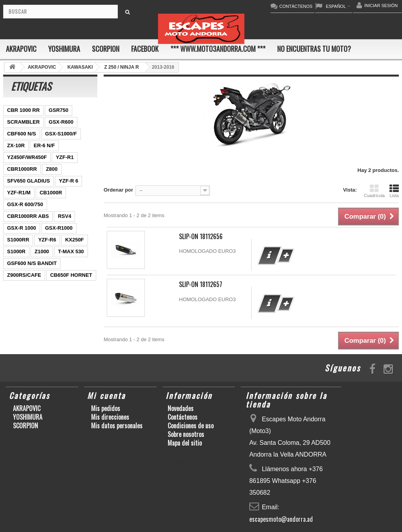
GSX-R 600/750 (25, 204)
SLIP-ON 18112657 (201, 284)
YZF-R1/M (19, 193)
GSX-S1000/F (61, 134)
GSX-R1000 (59, 228)
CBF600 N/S (22, 134)
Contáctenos (183, 417)
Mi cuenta (106, 395)
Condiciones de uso (191, 426)
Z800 (52, 169)
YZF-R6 (47, 240)
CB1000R (51, 193)
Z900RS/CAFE (24, 275)
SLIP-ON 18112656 (201, 236)
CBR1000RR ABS (28, 216)
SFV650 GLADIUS (28, 181)
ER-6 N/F (44, 145)
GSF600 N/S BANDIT (32, 263)
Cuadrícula (374, 191)
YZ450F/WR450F (27, 157)
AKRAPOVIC (21, 49)
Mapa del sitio (185, 443)
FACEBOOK (145, 49)
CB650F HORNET (71, 275)
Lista (394, 191)
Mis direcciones (110, 417)
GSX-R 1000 (22, 228)
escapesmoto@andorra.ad (281, 519)
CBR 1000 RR (23, 110)
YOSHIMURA (64, 49)
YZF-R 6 (69, 181)
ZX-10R (16, 145)
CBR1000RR (22, 169)
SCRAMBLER (23, 122)
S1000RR (18, 240)
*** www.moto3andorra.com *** (218, 49)
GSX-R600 (61, 122)
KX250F (75, 240)
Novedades (181, 408)
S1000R (16, 251)
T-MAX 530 (71, 251)
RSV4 (64, 216)
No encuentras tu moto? (314, 49)
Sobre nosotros (186, 434)
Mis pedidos (106, 408)
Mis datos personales (117, 426)
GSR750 (58, 110)
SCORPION (106, 49)
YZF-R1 (65, 157)
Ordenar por (118, 190)
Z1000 (42, 251)
